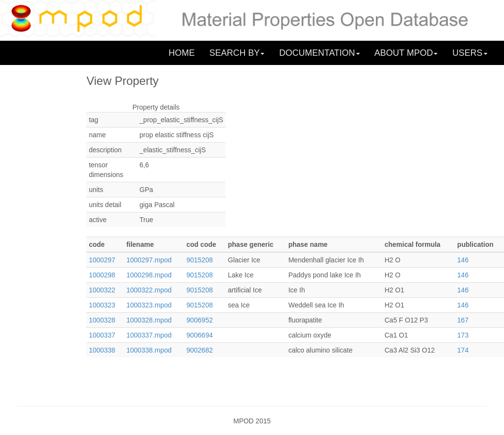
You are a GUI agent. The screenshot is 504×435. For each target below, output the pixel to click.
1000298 (102, 275)
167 (463, 320)
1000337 (102, 335)
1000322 (102, 290)
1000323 (102, 305)
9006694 (200, 335)
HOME (181, 53)
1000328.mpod (149, 320)
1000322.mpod (149, 290)
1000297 (102, 260)
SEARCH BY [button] (237, 53)
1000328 (102, 320)
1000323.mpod (149, 305)
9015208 (200, 260)
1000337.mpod (149, 335)
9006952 (200, 320)
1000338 (102, 350)
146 (463, 260)
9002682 (200, 350)
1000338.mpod (149, 350)
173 (463, 335)
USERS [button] (470, 53)
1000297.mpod (149, 260)
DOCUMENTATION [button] (319, 53)
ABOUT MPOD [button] (406, 53)
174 (463, 350)
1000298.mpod (149, 275)
